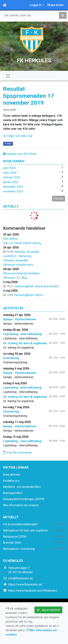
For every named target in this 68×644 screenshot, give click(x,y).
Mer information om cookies (21, 505)
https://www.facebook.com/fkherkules (33, 591)
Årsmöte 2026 (12, 543)
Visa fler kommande (17, 453)
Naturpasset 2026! (15, 537)
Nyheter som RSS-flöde (20, 154)
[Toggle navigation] (8, 76)
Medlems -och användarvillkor (22, 487)
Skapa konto (55, 5)
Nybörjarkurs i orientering (19, 549)
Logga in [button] (36, 5)
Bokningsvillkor (13, 493)
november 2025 (13, 191)
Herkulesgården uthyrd (28, 295)
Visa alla (59, 199)
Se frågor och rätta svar (18, 136)
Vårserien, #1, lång (15, 278)
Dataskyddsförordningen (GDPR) (24, 499)
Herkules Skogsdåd (27, 252)
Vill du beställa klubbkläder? (21, 524)
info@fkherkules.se (20, 578)
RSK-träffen (11, 239)
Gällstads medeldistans (18, 265)
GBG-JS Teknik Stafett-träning (22, 243)
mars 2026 (10, 173)
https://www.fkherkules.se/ (25, 584)
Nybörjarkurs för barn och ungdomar (25, 530)
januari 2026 (11, 182)
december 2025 (13, 187)
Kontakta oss (11, 481)
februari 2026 (12, 177)
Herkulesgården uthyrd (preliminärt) (36, 286)
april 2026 (9, 168)
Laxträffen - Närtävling (17, 256)
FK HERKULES (34, 60)
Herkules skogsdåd (16, 260)
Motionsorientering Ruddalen (21, 273)
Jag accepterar (48, 610)
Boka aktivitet (12, 475)
